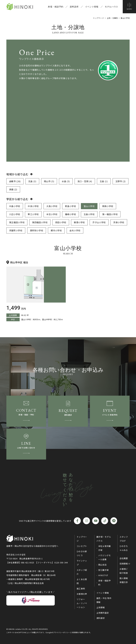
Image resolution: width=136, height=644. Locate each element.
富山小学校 (89, 206)
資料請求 (74, 7)
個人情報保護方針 (124, 580)
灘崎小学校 (70, 214)
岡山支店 (102, 565)
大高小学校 (52, 206)
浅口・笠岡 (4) (85, 181)
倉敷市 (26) (15, 181)
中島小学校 (15, 206)
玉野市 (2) (121, 181)
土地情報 (101, 607)
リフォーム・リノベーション (82, 603)
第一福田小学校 (110, 214)
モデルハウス (111, 7)
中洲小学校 (33, 206)
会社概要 (124, 558)
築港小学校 (79, 222)
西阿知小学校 (37, 230)
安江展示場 (103, 570)
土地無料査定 (103, 613)
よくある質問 (82, 581)
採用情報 (124, 564)
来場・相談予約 (56, 7)
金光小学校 (75, 230)
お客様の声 (82, 594)
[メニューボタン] (129, 7)
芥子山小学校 (99, 222)
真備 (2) (13, 189)
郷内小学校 (56, 230)
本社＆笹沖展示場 (105, 548)
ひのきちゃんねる (124, 548)
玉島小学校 (89, 214)
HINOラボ (103, 575)
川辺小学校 (15, 214)
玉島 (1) (104, 181)
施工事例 (81, 589)
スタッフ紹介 (82, 572)
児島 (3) (32, 181)
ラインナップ (82, 563)
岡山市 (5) (49, 181)
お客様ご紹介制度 (124, 571)
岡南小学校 (108, 206)
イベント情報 (92, 7)
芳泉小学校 (119, 222)
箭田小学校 (61, 222)
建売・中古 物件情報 (104, 600)
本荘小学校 (52, 214)
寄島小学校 (70, 206)
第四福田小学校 (40, 222)
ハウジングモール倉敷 (105, 557)
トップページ (82, 539)
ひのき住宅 (20, 7)
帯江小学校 (33, 214)
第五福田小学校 (17, 222)
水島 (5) (66, 181)
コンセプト (82, 546)
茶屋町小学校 (16, 230)
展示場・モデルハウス (104, 539)
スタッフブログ (124, 539)
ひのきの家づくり (82, 553)
